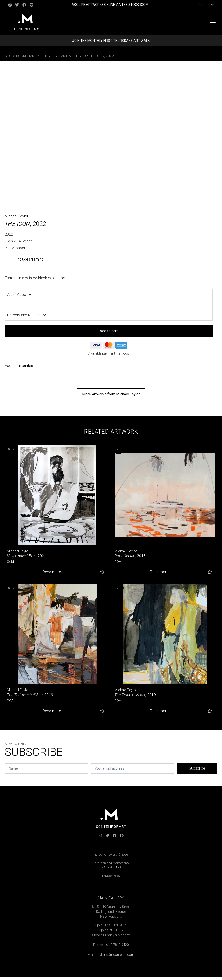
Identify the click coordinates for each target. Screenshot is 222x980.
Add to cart (109, 331)
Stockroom (15, 56)
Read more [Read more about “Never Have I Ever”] (52, 572)
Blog (200, 5)
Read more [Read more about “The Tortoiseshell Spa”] (52, 711)
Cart (212, 5)
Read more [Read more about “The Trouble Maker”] (159, 711)
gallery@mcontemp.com (116, 955)
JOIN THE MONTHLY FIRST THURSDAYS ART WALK (111, 41)
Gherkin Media (113, 867)
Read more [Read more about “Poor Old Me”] (159, 572)
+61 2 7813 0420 (116, 945)
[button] (213, 22)
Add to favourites (19, 366)
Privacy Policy (111, 876)
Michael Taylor (43, 56)
